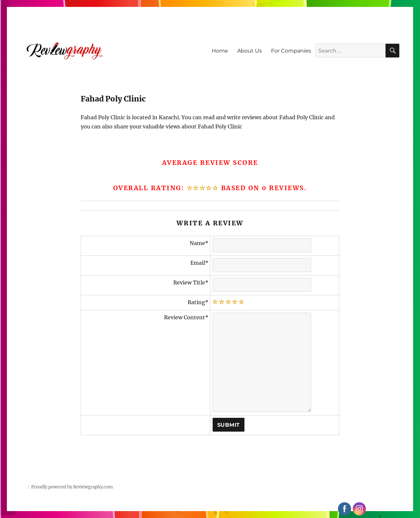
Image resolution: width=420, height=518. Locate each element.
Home (220, 51)
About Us (250, 51)
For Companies (291, 51)
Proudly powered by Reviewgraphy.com (72, 487)
